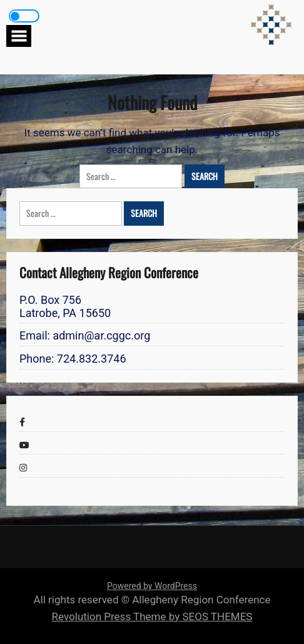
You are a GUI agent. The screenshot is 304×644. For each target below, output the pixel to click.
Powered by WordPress (152, 586)
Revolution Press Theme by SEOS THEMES (152, 616)
